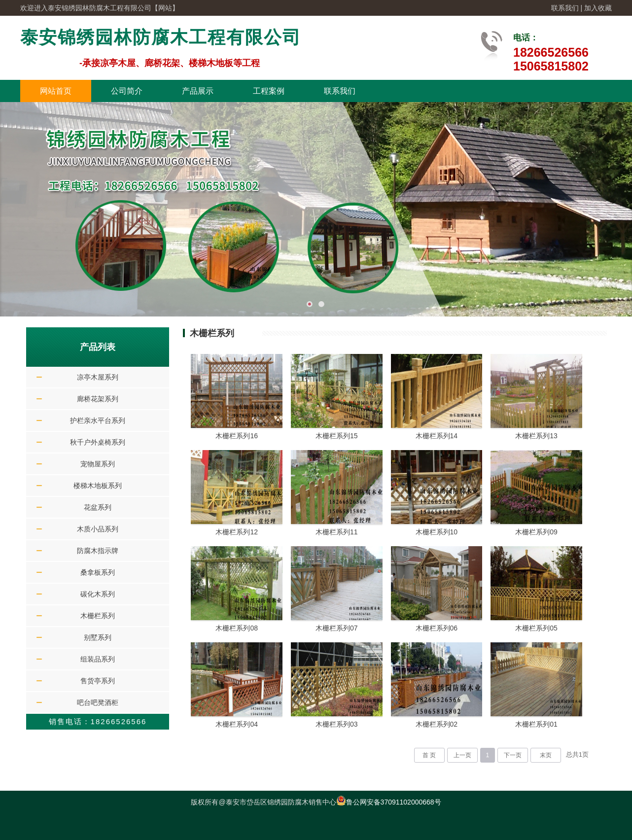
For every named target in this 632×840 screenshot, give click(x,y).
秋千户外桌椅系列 (98, 442)
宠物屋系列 (98, 464)
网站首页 (56, 91)
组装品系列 (98, 659)
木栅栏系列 (98, 616)
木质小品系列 (98, 529)
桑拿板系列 (98, 572)
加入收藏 (598, 8)
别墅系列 (98, 637)
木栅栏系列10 (437, 532)
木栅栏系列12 (237, 532)
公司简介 (127, 91)
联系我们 (565, 8)
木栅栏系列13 (536, 436)
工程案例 (269, 91)
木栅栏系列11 (337, 532)
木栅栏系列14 (437, 436)
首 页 (429, 755)
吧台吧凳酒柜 (98, 702)
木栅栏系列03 (337, 724)
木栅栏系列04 (237, 724)
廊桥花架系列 (98, 399)
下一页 (513, 755)
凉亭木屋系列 (98, 377)
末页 (546, 755)
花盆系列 (98, 507)
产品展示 (198, 91)
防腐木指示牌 (98, 551)
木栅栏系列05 (536, 628)
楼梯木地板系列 (98, 486)
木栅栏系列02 (437, 724)
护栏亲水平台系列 (98, 420)
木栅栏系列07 (337, 628)
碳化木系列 (98, 594)
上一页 (462, 755)
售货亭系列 (98, 681)
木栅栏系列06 (437, 628)
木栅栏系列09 (536, 532)
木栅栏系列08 (237, 628)
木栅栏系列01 (536, 724)
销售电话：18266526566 (98, 721)
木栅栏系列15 (337, 436)
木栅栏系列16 (237, 436)
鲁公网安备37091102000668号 (389, 802)
